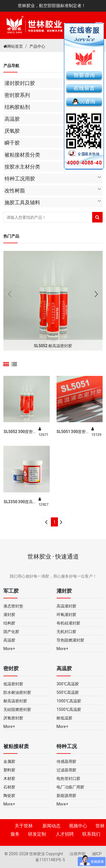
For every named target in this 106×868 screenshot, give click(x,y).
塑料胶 (9, 770)
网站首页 (13, 46)
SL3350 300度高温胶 (20, 502)
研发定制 (37, 834)
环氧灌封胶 (66, 615)
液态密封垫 (13, 606)
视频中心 (78, 826)
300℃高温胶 (68, 684)
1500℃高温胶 (69, 709)
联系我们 (91, 834)
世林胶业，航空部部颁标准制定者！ (52, 6)
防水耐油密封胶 (17, 692)
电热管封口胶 (68, 779)
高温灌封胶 (66, 606)
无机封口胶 (66, 632)
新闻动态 (51, 826)
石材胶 (9, 787)
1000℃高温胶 (69, 701)
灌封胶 (9, 615)
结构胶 (9, 623)
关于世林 (24, 826)
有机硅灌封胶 (68, 623)
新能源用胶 (66, 796)
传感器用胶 (66, 761)
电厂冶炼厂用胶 (70, 787)
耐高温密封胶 (15, 701)
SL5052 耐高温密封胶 (53, 346)
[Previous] (46, 522)
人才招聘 (65, 834)
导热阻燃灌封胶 (70, 640)
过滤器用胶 (66, 770)
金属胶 (9, 761)
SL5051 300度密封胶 (73, 432)
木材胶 (9, 779)
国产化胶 (11, 632)
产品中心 (37, 46)
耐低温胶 (64, 718)
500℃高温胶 (68, 692)
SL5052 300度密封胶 (20, 432)
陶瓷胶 (9, 796)
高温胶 (9, 640)
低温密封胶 (13, 684)
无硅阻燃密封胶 (17, 709)
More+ (9, 649)
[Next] (61, 522)
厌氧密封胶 (13, 718)
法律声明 (78, 854)
